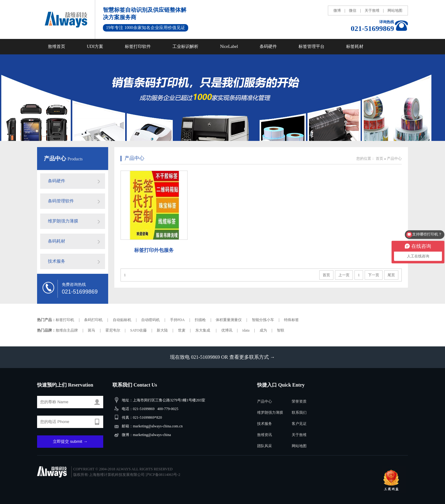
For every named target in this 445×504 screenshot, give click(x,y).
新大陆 (162, 330)
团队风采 (265, 446)
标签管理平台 (311, 47)
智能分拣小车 (263, 320)
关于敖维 (372, 11)
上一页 (344, 275)
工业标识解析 (185, 47)
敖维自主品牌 (67, 330)
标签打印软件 (138, 47)
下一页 (374, 275)
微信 (353, 11)
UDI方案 (95, 47)
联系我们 (299, 413)
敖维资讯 (265, 435)
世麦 (182, 330)
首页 (379, 159)
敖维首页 (57, 47)
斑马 (91, 330)
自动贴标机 (122, 320)
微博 (337, 11)
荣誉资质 (299, 401)
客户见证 (299, 424)
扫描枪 (200, 320)
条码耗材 (57, 241)
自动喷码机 (150, 320)
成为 (263, 330)
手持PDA (177, 320)
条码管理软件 (61, 201)
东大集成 (203, 330)
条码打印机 (93, 320)
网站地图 (395, 11)
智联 (281, 330)
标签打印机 (65, 320)
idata (246, 330)
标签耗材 (355, 47)
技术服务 (57, 261)
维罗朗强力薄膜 (63, 221)
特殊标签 (291, 320)
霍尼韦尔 (113, 330)
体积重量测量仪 (229, 320)
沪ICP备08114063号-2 (163, 475)
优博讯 (227, 330)
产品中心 (56, 159)
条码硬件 (268, 47)
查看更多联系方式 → (252, 357)
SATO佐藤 (138, 330)
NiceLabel (229, 47)
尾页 (391, 275)
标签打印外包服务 (154, 250)
